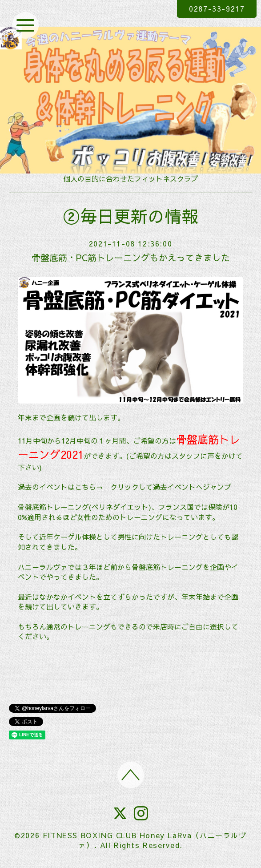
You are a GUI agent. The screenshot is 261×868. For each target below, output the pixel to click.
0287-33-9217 (217, 8)
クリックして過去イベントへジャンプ (171, 487)
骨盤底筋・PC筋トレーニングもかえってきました (131, 257)
